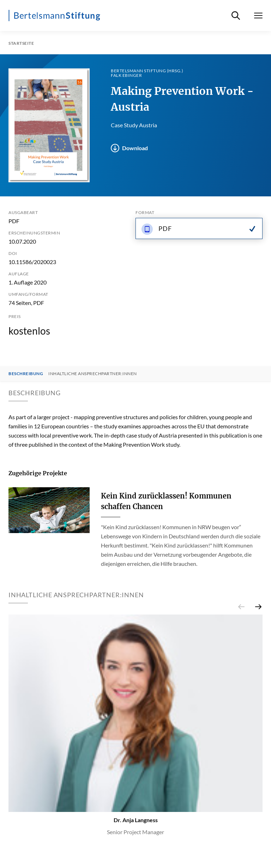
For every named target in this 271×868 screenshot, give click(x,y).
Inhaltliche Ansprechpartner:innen (93, 374)
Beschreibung (26, 374)
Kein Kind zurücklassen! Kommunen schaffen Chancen (166, 501)
